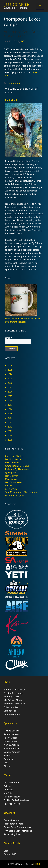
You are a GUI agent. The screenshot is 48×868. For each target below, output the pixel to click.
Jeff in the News (12, 797)
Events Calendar (12, 820)
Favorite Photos (12, 804)
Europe (7, 755)
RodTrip (9, 485)
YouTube (8, 793)
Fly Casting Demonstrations (18, 831)
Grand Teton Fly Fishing (17, 466)
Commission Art (12, 714)
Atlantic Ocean (11, 734)
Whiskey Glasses (12, 697)
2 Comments (14, 83)
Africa (7, 766)
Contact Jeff (11, 100)
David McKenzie (13, 459)
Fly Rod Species (12, 731)
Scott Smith (11, 489)
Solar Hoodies (11, 707)
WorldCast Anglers (15, 495)
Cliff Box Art (10, 711)
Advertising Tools (13, 834)
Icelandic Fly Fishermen (17, 469)
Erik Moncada (12, 463)
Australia (8, 759)
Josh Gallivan (12, 476)
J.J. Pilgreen (11, 472)
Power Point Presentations (17, 827)
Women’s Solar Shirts (15, 704)
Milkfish (37, 864)
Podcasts (8, 790)
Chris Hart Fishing (14, 456)
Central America (12, 752)
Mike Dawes (11, 479)
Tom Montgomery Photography (21, 492)
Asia (6, 763)
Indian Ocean (11, 741)
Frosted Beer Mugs (14, 693)
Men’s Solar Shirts (13, 700)
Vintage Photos (12, 782)
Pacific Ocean (11, 738)
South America (11, 748)
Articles (8, 786)
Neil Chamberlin (13, 482)
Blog (6, 851)
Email (9, 338)
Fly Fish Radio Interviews (16, 800)
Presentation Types (14, 824)
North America (11, 745)
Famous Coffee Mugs (15, 689)
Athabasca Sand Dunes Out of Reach (23, 34)
